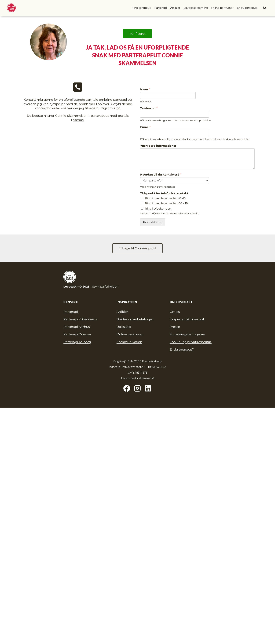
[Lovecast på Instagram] (137, 388)
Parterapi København (80, 319)
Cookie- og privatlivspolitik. (191, 342)
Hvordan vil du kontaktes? (161, 175)
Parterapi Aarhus (76, 327)
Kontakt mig (153, 222)
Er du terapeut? (182, 349)
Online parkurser (130, 334)
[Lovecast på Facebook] (127, 388)
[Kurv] (264, 8)
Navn (145, 89)
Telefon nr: (149, 108)
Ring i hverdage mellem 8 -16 (165, 198)
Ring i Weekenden (158, 209)
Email (145, 127)
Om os (175, 312)
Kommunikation (129, 342)
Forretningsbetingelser (188, 334)
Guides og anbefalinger (135, 319)
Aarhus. (79, 120)
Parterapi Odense (77, 334)
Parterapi (71, 312)
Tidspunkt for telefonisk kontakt (164, 193)
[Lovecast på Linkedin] (148, 388)
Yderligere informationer (158, 146)
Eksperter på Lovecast (187, 319)
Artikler (122, 312)
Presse (175, 327)
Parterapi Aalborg (77, 342)
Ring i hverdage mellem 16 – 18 (166, 203)
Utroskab (124, 327)
